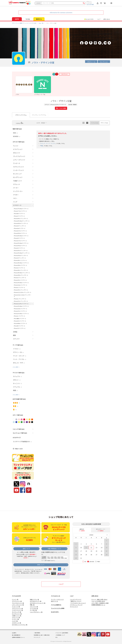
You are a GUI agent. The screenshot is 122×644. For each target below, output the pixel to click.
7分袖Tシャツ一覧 (17, 616)
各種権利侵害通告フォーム (98, 605)
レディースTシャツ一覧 (18, 605)
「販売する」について (76, 601)
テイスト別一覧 (34, 608)
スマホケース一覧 (16, 623)
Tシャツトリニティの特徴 (58, 608)
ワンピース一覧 (16, 607)
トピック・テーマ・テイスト (48, 143)
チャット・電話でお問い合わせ (99, 599)
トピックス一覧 (34, 607)
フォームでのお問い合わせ (98, 601)
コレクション (104, 62)
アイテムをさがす (16, 596)
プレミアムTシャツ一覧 (18, 603)
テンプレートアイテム (39, 115)
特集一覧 (32, 605)
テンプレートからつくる (57, 599)
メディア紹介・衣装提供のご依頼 (100, 603)
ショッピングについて (76, 599)
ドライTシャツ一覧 (17, 601)
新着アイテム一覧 (34, 599)
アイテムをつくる (56, 596)
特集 (42, 146)
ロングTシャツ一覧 (17, 614)
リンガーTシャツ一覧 (17, 610)
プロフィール (91, 62)
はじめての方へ (55, 612)
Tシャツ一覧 (15, 599)
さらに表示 (16, 367)
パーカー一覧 (15, 619)
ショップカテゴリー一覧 (36, 612)
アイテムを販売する (56, 605)
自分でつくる (54, 601)
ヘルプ (99, 19)
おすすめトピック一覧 (36, 601)
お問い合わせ (107, 19)
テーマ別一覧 (33, 610)
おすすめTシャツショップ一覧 (38, 603)
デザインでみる (104, 123)
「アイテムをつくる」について (78, 603)
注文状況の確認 (90, 4)
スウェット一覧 (16, 617)
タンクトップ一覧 (17, 612)
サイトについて (74, 607)
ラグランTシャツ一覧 (17, 608)
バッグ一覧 (15, 621)
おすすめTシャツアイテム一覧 (20, 625)
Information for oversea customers (61, 13)
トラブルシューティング (76, 605)
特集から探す (19, 449)
